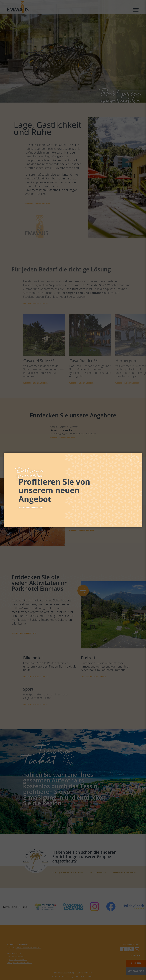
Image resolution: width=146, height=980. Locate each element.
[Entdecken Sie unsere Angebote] (77, 489)
